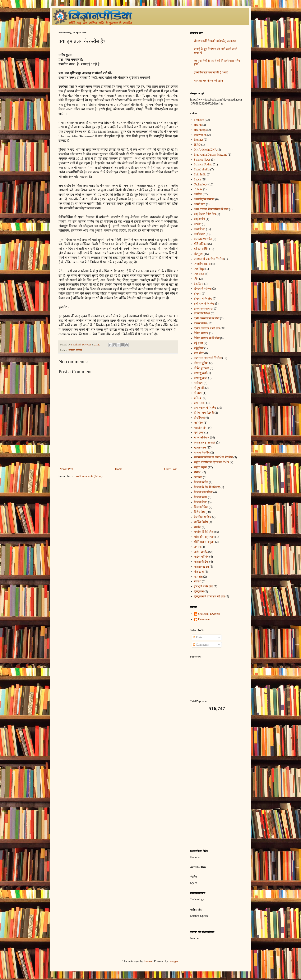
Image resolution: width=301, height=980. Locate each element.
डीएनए (198, 294)
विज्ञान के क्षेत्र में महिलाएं (207, 487)
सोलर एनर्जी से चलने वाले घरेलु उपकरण (215, 41)
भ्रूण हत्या (199, 433)
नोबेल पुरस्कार (202, 368)
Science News (202, 160)
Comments (201, 645)
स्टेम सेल (198, 577)
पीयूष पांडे (199, 388)
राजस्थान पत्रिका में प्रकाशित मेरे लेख (213, 457)
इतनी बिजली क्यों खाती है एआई (211, 72)
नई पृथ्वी (199, 343)
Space (197, 179)
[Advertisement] (216, 780)
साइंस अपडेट (201, 552)
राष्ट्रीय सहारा (201, 467)
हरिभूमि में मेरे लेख (204, 586)
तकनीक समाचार (203, 309)
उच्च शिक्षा (200, 229)
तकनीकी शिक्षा (202, 313)
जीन (196, 279)
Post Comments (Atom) (89, 476)
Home (119, 469)
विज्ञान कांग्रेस (201, 482)
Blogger (173, 961)
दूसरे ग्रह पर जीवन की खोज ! (209, 81)
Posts (197, 637)
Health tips (200, 130)
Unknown (204, 619)
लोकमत (198, 477)
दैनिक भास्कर (201, 333)
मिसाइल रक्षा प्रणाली (205, 443)
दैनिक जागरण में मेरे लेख (207, 328)
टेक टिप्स (199, 284)
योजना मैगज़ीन (202, 453)
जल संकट (199, 274)
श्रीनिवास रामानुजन (204, 542)
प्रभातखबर (200, 403)
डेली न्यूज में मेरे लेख (204, 304)
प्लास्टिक (199, 423)
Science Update (203, 164)
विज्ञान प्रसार (201, 497)
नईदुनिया (199, 348)
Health (198, 125)
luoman (148, 961)
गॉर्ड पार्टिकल (201, 244)
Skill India (200, 174)
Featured (199, 120)
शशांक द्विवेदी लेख (204, 532)
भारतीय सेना (201, 428)
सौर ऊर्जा (199, 572)
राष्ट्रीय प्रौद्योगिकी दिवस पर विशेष (212, 462)
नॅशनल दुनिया (201, 363)
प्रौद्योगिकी (199, 418)
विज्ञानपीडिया (201, 507)
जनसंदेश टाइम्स (202, 264)
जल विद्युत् (199, 269)
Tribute (198, 189)
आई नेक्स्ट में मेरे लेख (205, 214)
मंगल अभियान (202, 438)
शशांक (198, 527)
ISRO (197, 145)
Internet (199, 140)
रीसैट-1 (198, 472)
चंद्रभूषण (199, 254)
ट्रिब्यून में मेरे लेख (203, 289)
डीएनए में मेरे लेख (203, 299)
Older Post (171, 469)
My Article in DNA (205, 150)
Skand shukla (202, 169)
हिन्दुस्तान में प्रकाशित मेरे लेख (209, 596)
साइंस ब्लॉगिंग (201, 557)
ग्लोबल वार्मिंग (75, 350)
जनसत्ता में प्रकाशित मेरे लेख (209, 259)
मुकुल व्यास (200, 448)
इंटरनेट (198, 224)
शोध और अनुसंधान (204, 537)
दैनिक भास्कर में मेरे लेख (207, 338)
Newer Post (66, 469)
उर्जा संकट (200, 234)
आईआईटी (200, 219)
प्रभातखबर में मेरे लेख (205, 408)
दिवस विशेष (200, 323)
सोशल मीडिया (201, 562)
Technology (201, 185)
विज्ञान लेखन (201, 502)
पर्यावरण (199, 383)
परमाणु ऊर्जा (201, 378)
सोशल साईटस (202, 567)
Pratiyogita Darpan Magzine (211, 155)
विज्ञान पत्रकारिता (203, 492)
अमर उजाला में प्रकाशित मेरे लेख (211, 209)
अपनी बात (200, 204)
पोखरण (198, 393)
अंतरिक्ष (198, 194)
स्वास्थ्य (198, 581)
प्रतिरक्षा (198, 398)
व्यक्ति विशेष (201, 522)
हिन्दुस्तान (199, 591)
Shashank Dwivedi (209, 614)
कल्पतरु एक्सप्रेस (203, 239)
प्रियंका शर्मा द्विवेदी (204, 413)
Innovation (200, 135)
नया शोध (199, 353)
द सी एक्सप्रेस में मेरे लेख (207, 318)
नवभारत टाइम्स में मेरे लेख (208, 358)
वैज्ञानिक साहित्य (203, 517)
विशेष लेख (200, 512)
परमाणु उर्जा (200, 373)
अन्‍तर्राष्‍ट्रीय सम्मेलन (204, 199)
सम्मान (197, 547)
